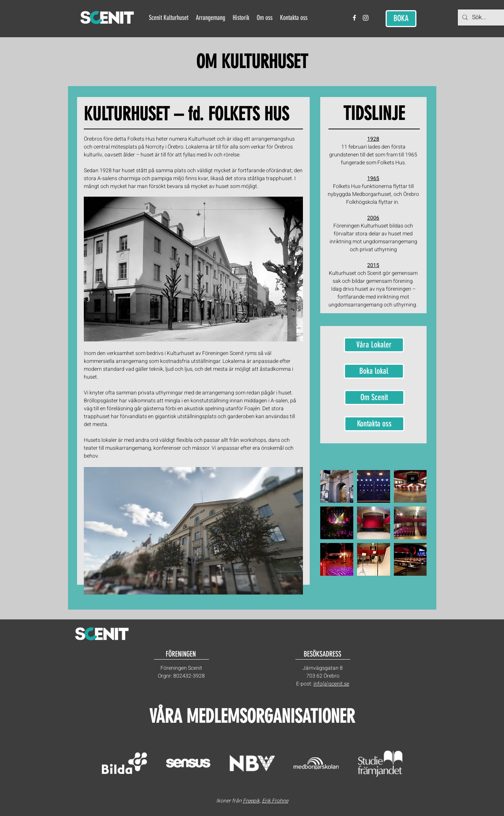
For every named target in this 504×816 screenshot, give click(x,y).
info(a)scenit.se (331, 684)
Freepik (251, 801)
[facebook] (354, 18)
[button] (210, 18)
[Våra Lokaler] (374, 345)
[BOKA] (401, 19)
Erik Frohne (275, 801)
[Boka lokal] (374, 371)
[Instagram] (366, 18)
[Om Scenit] (374, 397)
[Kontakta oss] (374, 424)
